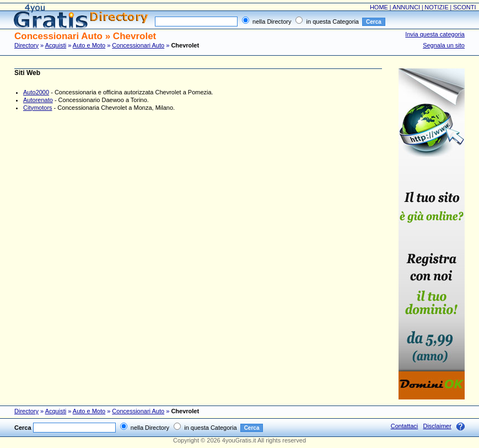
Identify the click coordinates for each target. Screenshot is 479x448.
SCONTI (465, 7)
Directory (26, 45)
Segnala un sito (444, 45)
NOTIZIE (436, 7)
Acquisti (56, 45)
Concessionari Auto (138, 45)
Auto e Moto (89, 45)
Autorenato (38, 100)
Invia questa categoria (435, 34)
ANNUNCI (406, 7)
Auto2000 (36, 92)
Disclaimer (437, 426)
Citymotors (38, 108)
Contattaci (405, 426)
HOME (379, 7)
